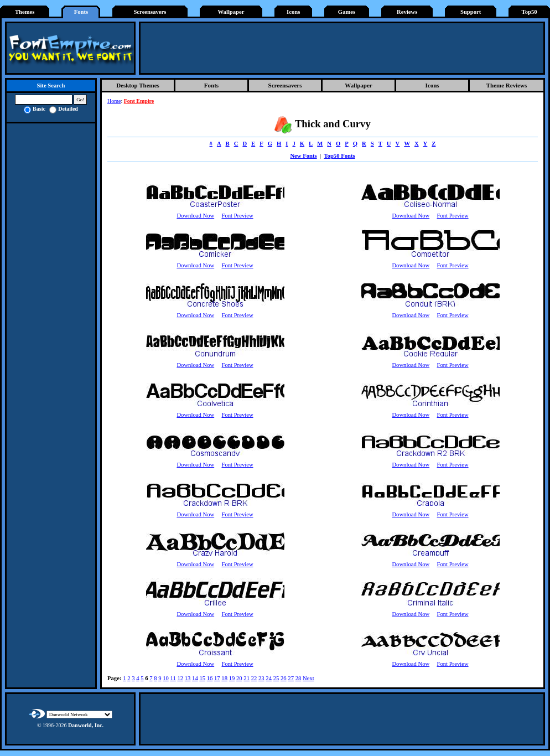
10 (166, 678)
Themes (25, 12)
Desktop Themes (138, 85)
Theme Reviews (507, 85)
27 (291, 678)
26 (284, 678)
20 (239, 678)
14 (195, 678)
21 (247, 678)
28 (299, 678)
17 (217, 678)
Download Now (195, 216)
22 (254, 678)
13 (188, 678)
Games (347, 12)
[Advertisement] (342, 48)
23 (261, 678)
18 (224, 678)
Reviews (407, 12)
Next (308, 678)
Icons (293, 12)
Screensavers (150, 12)
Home (114, 101)
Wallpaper (231, 12)
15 (202, 678)
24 (269, 678)
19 (232, 678)
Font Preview (237, 216)
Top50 (530, 12)
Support (471, 12)
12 (180, 678)
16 (210, 678)
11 (173, 678)
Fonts (81, 12)
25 (276, 678)
